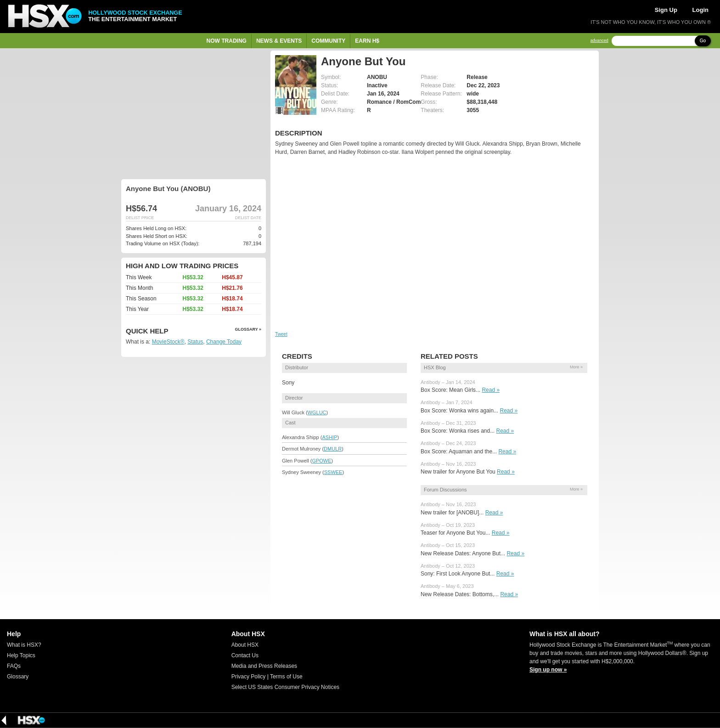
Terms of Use (286, 677)
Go (703, 41)
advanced (599, 41)
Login (700, 10)
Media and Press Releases (264, 666)
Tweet (281, 334)
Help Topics (21, 655)
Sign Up (666, 10)
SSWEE (333, 472)
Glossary (18, 677)
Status (195, 342)
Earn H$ (367, 41)
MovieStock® (168, 342)
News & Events (279, 41)
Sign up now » (548, 670)
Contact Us (245, 655)
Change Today (224, 342)
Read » (491, 390)
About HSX (245, 645)
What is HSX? (24, 645)
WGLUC (317, 412)
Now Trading (227, 41)
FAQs (14, 666)
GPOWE (321, 461)
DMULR (333, 449)
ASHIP (329, 437)
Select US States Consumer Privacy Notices (285, 687)
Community (328, 41)
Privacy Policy (249, 677)
